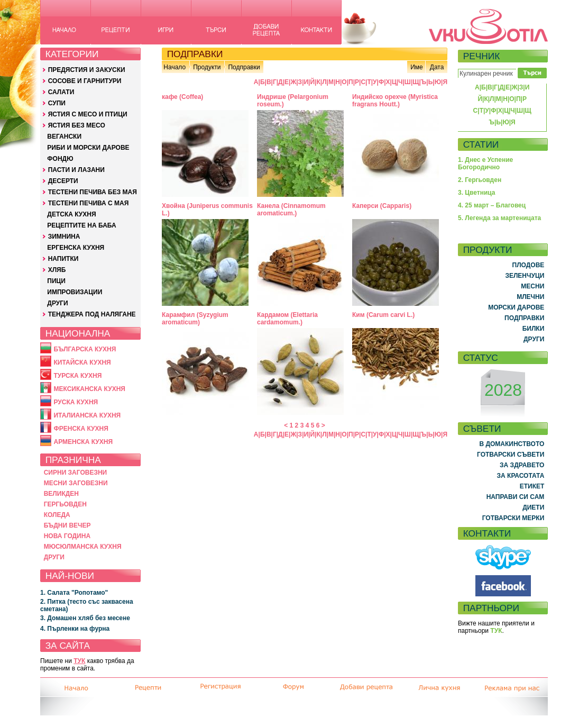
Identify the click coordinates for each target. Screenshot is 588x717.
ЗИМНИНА (64, 237)
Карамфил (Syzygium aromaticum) (195, 319)
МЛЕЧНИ (530, 297)
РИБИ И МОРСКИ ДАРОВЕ (88, 148)
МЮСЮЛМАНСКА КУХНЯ (83, 547)
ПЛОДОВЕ (529, 265)
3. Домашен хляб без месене (85, 618)
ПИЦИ (56, 281)
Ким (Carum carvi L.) (383, 315)
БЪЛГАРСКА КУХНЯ (85, 349)
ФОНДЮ (60, 159)
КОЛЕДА (57, 515)
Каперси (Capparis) (382, 206)
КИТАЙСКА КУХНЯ (82, 362)
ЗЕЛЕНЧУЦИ (525, 276)
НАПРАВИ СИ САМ (516, 497)
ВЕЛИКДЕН (61, 494)
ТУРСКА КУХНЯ (77, 376)
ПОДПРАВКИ (524, 318)
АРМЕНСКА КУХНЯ (83, 442)
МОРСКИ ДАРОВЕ (516, 307)
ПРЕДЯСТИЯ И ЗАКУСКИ (87, 70)
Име (417, 67)
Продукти (207, 67)
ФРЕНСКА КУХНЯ (81, 429)
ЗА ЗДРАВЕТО (522, 465)
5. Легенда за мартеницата (499, 218)
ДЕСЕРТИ (63, 181)
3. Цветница (477, 193)
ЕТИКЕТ (532, 486)
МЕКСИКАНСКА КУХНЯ (89, 389)
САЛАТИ (61, 92)
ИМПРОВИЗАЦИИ (75, 292)
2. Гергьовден (480, 180)
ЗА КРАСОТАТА (521, 476)
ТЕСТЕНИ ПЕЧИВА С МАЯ (89, 203)
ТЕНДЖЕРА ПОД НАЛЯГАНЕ (92, 314)
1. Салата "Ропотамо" (74, 593)
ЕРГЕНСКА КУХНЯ (76, 248)
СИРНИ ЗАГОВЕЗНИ (76, 473)
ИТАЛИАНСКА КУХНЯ (87, 415)
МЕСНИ (532, 286)
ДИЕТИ (533, 507)
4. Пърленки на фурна (75, 629)
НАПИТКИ (63, 259)
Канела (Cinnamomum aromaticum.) (291, 210)
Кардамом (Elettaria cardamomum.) (287, 319)
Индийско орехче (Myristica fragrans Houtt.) (395, 101)
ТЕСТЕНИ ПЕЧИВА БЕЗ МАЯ (93, 192)
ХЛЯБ (57, 270)
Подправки (244, 67)
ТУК (79, 661)
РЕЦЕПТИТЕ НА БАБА (81, 225)
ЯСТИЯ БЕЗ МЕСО (77, 125)
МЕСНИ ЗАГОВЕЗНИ (76, 483)
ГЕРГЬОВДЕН (65, 504)
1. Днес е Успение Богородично (485, 164)
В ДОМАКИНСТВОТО (512, 444)
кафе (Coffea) (182, 97)
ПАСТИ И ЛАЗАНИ (76, 170)
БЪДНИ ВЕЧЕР (67, 525)
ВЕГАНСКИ (64, 137)
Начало (174, 67)
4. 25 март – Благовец (492, 205)
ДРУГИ (57, 303)
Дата (437, 67)
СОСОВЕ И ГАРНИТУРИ (85, 81)
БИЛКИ (534, 329)
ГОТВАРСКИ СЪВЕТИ (511, 455)
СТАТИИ (481, 144)
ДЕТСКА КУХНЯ (71, 214)
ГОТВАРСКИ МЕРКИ (513, 518)
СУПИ (57, 103)
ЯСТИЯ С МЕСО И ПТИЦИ (88, 114)
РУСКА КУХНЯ (76, 402)
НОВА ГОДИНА (67, 536)
